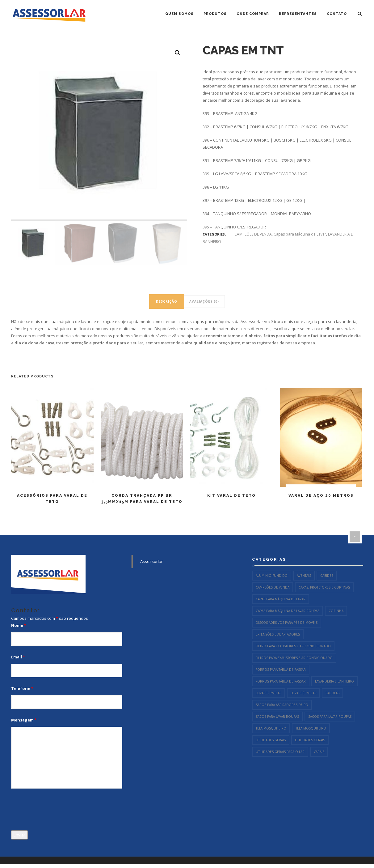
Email (18, 657)
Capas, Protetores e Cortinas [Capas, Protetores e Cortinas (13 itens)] (324, 587)
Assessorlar (151, 561)
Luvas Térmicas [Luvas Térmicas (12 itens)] (303, 693)
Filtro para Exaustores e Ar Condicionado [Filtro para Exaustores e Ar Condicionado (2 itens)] (293, 646)
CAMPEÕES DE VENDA (253, 234)
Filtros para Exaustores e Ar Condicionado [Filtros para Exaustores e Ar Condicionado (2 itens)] (294, 658)
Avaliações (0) (204, 301)
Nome (19, 625)
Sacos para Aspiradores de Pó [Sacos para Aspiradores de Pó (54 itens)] (282, 705)
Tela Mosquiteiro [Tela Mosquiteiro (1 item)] (271, 728)
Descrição (167, 301)
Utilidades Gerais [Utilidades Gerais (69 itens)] (310, 740)
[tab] (167, 302)
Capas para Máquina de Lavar (300, 234)
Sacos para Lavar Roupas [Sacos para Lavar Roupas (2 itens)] (277, 717)
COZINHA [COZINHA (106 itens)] (336, 611)
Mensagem (24, 720)
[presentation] (58, 811)
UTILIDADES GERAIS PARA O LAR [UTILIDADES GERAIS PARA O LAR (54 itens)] (280, 752)
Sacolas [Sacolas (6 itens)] (332, 693)
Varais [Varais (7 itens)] (319, 752)
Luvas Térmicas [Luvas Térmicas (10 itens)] (269, 693)
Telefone (22, 688)
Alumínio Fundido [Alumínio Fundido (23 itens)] (272, 576)
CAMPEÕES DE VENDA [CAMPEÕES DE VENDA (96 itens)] (273, 587)
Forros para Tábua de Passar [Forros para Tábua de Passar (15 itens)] (281, 670)
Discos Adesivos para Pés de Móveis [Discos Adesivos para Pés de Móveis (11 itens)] (287, 623)
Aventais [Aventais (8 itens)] (304, 576)
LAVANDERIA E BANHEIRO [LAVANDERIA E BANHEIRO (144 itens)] (334, 681)
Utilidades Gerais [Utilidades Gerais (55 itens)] (271, 740)
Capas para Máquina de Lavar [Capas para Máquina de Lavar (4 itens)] (281, 599)
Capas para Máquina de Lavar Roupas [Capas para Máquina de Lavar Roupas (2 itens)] (288, 611)
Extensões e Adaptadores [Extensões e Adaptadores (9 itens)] (278, 634)
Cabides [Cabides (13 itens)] (327, 576)
